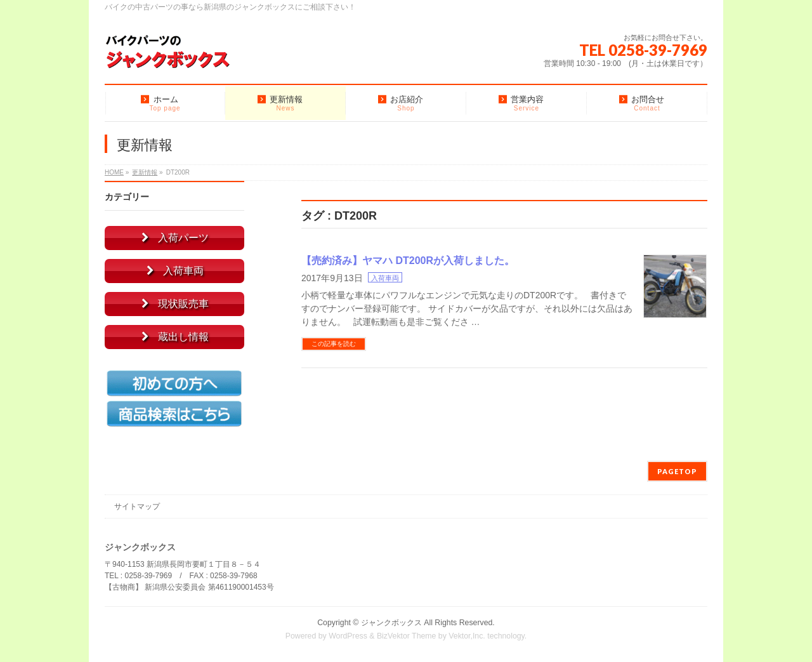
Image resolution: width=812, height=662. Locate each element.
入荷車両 (385, 278)
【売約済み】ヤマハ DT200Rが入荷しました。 (408, 261)
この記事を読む (334, 344)
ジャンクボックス (391, 623)
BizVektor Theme (407, 636)
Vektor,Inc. (467, 636)
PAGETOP (677, 471)
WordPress (348, 636)
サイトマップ (137, 506)
